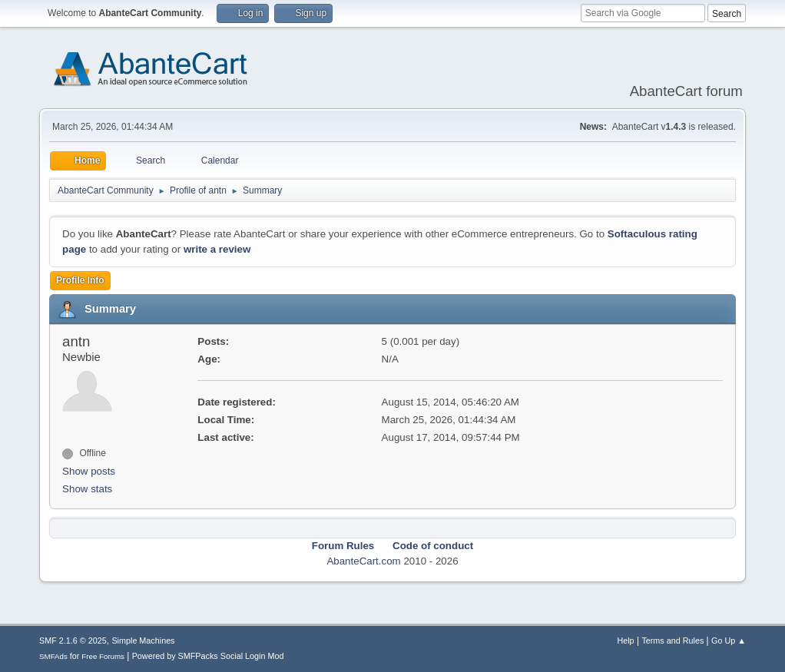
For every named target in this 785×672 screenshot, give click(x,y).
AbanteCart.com (363, 561)
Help (625, 641)
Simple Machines (143, 641)
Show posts (89, 471)
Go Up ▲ (729, 641)
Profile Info (80, 280)
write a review (217, 249)
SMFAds (53, 656)
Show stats (87, 489)
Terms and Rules (672, 641)
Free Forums (103, 656)
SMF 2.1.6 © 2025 (73, 641)
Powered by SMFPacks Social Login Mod (208, 656)
